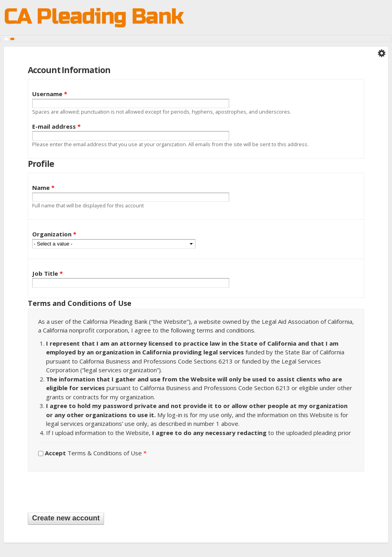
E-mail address (56, 126)
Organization (54, 234)
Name (43, 188)
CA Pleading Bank (94, 18)
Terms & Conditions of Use (96, 453)
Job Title (47, 273)
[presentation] (88, 491)
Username (50, 94)
